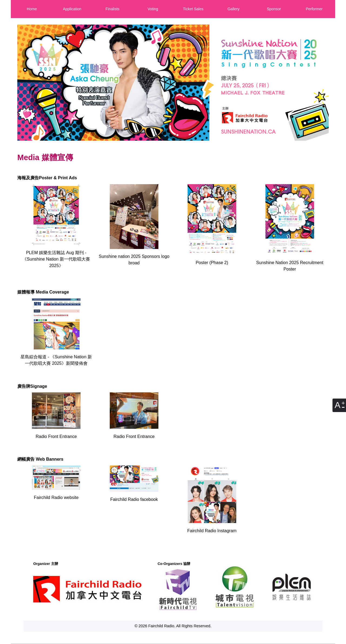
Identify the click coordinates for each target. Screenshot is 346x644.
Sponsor (274, 9)
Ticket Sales (193, 9)
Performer (314, 9)
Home (32, 9)
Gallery (234, 9)
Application (72, 9)
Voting (153, 9)
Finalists (112, 9)
